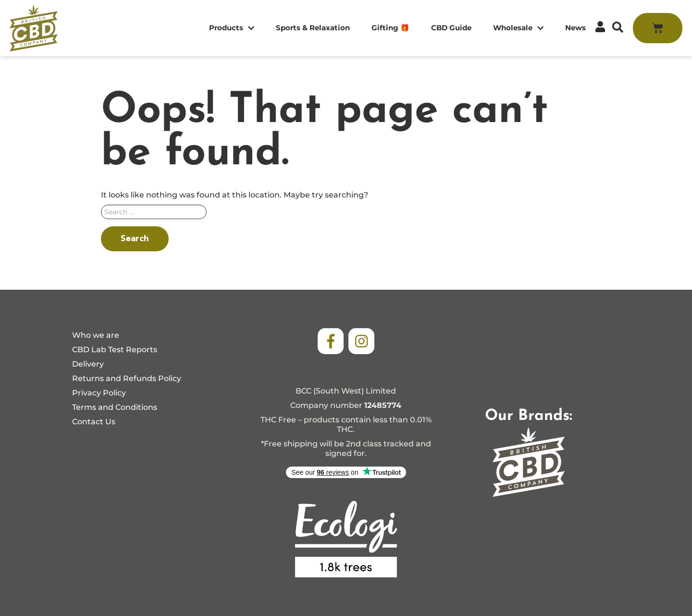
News (575, 28)
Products (232, 28)
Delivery (88, 364)
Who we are (96, 335)
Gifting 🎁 (390, 28)
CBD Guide (451, 28)
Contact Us (94, 422)
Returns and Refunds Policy (127, 378)
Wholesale (518, 28)
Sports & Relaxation (313, 28)
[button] (618, 27)
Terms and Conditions (115, 407)
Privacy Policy (99, 393)
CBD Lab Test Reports (115, 350)
